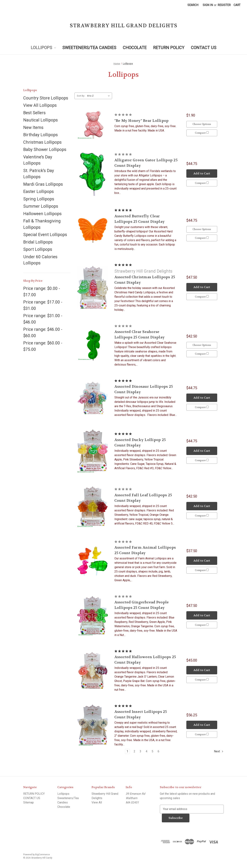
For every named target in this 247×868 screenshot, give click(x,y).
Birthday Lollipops (41, 135)
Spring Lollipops (39, 199)
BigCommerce (42, 854)
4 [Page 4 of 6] (146, 751)
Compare (202, 133)
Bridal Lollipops (38, 242)
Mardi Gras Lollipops (43, 184)
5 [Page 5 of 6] (152, 751)
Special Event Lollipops (45, 235)
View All (97, 802)
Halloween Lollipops (42, 214)
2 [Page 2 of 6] (134, 751)
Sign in (208, 5)
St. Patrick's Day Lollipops (39, 174)
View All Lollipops (40, 105)
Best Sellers (34, 113)
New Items (33, 128)
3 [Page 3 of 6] (140, 751)
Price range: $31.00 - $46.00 (43, 319)
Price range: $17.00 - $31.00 (43, 305)
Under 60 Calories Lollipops (40, 260)
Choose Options (202, 124)
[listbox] (99, 96)
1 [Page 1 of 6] (127, 751)
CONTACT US (204, 48)
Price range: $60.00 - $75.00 (43, 346)
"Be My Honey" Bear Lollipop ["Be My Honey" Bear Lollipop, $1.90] (142, 120)
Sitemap (29, 802)
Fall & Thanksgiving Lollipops (42, 224)
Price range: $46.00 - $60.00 (43, 333)
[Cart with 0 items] (237, 5)
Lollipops (43, 48)
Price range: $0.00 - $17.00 (42, 292)
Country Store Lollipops (46, 98)
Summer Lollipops (41, 206)
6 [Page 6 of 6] (158, 751)
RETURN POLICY (169, 48)
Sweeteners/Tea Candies (89, 48)
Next (219, 751)
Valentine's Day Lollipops (38, 160)
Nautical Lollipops (41, 120)
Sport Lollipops (38, 249)
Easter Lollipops (39, 192)
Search (193, 5)
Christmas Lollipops (42, 142)
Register (224, 5)
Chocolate (135, 48)
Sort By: (81, 96)
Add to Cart (202, 173)
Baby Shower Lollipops (45, 150)
